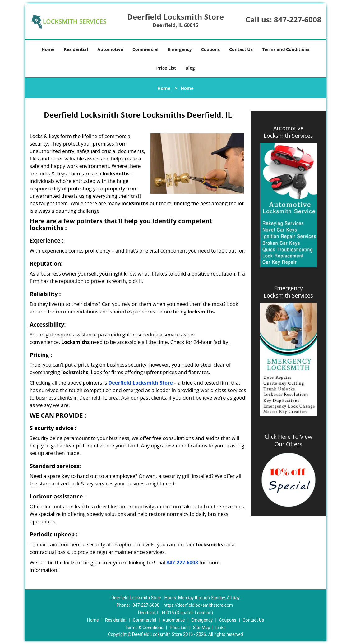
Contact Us (241, 49)
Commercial (145, 49)
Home (48, 49)
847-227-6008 (298, 19)
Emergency (180, 49)
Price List (166, 68)
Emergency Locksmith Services (288, 292)
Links (221, 628)
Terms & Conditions (144, 628)
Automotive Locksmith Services (288, 132)
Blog (190, 68)
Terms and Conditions (286, 49)
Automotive (110, 49)
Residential (76, 49)
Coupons (210, 49)
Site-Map (202, 628)
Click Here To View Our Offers (288, 440)
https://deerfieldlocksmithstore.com (198, 605)
